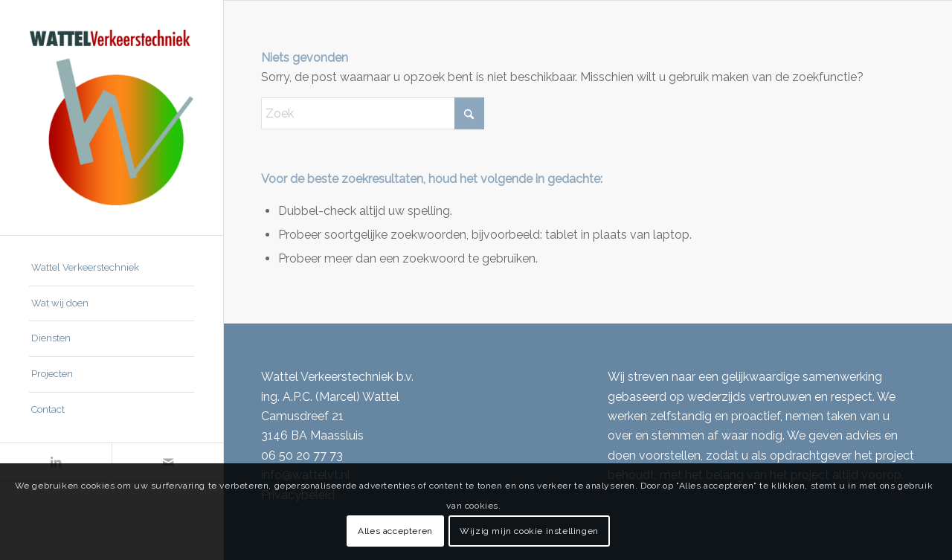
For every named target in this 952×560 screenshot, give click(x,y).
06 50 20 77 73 (302, 456)
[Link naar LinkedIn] (56, 462)
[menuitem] (112, 268)
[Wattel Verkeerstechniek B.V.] (112, 118)
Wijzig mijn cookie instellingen (529, 531)
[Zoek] (373, 113)
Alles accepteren (395, 531)
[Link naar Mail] (167, 462)
